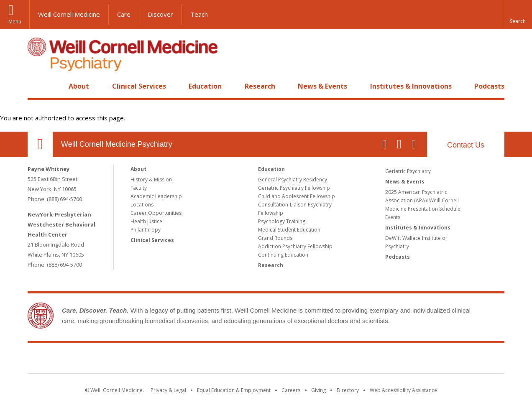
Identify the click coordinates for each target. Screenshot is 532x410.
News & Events (322, 86)
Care (124, 14)
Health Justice (146, 221)
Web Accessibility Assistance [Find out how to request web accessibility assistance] (403, 390)
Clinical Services (139, 86)
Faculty (139, 188)
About (79, 86)
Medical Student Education (289, 230)
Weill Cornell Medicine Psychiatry (117, 144)
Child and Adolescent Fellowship (297, 196)
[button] (517, 15)
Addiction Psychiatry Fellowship (295, 246)
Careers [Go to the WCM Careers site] (291, 390)
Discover (160, 14)
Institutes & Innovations (411, 86)
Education (205, 86)
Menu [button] (15, 22)
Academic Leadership (156, 196)
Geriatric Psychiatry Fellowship (294, 188)
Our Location (40, 144)
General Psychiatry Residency (293, 180)
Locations (142, 205)
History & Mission (151, 180)
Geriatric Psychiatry (408, 171)
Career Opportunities (156, 213)
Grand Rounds (275, 238)
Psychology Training (282, 221)
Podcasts (489, 86)
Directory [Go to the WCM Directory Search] (348, 390)
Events (393, 217)
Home (37, 86)
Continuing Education (283, 255)
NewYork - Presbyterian (336, 360)
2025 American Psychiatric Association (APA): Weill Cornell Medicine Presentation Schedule (423, 200)
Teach (199, 14)
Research (260, 86)
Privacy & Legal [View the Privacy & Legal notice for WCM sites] (168, 390)
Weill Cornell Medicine (69, 14)
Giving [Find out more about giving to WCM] (318, 390)
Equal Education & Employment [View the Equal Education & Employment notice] (234, 390)
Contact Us (466, 145)
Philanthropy (146, 230)
